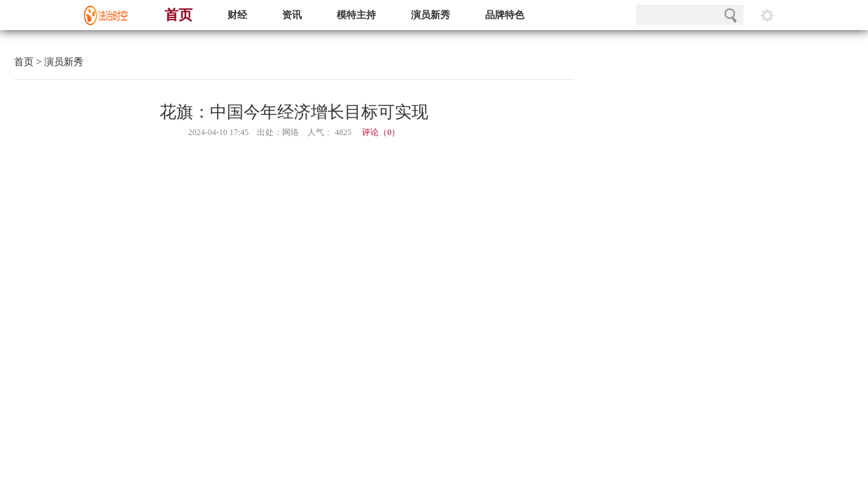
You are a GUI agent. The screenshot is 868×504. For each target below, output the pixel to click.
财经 (237, 15)
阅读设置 (767, 15)
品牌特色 (505, 15)
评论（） (381, 132)
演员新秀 (430, 15)
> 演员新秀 (58, 62)
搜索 (730, 15)
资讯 (292, 15)
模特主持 (356, 15)
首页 (178, 15)
